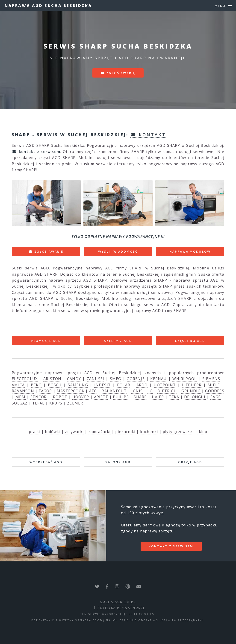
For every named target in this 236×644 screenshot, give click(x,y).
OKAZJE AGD (190, 462)
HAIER (158, 397)
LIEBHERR (192, 385)
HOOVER (81, 397)
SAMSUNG (78, 385)
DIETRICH (167, 391)
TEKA (174, 397)
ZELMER (75, 403)
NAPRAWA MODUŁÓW (190, 251)
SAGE (215, 397)
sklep (202, 432)
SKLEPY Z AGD (118, 341)
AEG (93, 391)
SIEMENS (211, 379)
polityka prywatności (121, 608)
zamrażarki (100, 432)
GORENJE (136, 379)
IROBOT (59, 397)
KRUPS (56, 403)
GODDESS (215, 391)
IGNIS (137, 391)
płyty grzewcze (177, 432)
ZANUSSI (95, 379)
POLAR (124, 385)
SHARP (140, 397)
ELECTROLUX (25, 379)
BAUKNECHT (114, 391)
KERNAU (158, 379)
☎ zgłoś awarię (118, 73)
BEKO (36, 385)
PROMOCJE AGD (46, 341)
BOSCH (55, 385)
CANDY (74, 379)
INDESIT (103, 385)
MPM (21, 397)
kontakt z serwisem (171, 546)
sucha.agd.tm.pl (118, 602)
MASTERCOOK (71, 391)
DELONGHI (195, 397)
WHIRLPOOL (184, 379)
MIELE (214, 385)
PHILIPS (121, 397)
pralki (35, 432)
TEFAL (38, 403)
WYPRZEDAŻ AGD (46, 462)
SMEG (116, 379)
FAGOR (45, 391)
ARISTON (52, 379)
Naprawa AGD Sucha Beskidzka (48, 6)
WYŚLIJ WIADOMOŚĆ (118, 251)
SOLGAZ (20, 403)
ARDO (142, 385)
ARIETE (101, 397)
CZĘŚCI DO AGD (190, 341)
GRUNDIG (191, 391)
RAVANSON (23, 391)
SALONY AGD (118, 462)
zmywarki (74, 432)
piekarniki (125, 432)
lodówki (53, 432)
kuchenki (149, 432)
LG (150, 391)
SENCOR (38, 397)
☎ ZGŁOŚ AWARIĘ (46, 251)
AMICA (18, 385)
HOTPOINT (165, 385)
